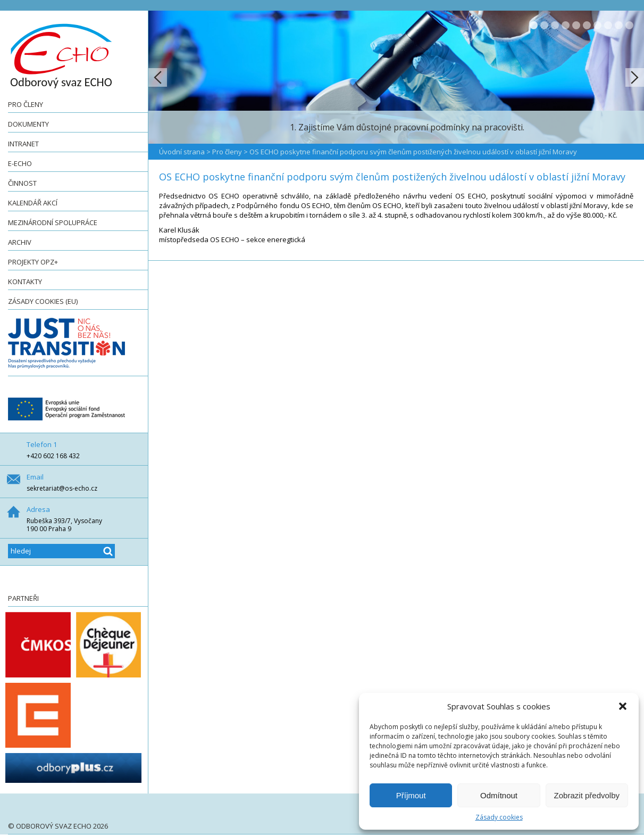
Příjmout (411, 795)
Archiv (20, 242)
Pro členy (26, 104)
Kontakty (25, 282)
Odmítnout (499, 795)
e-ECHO (20, 163)
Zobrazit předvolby (587, 795)
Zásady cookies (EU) (43, 301)
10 (629, 25)
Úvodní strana (182, 152)
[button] (623, 706)
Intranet (23, 144)
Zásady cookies (499, 817)
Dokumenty (28, 124)
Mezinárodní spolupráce (53, 222)
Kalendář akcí (33, 203)
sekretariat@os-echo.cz (62, 488)
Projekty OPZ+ (33, 262)
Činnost (22, 183)
